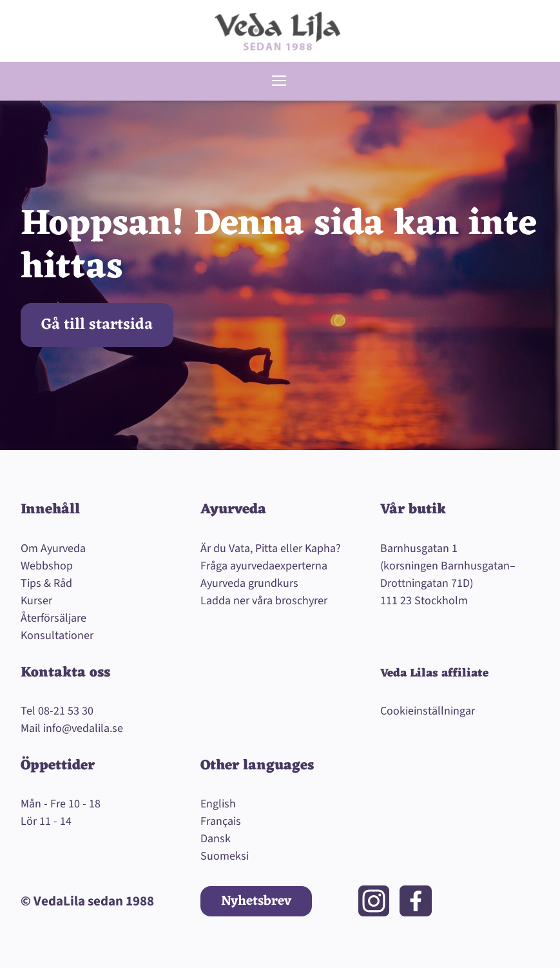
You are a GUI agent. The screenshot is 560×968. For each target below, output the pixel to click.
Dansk (216, 839)
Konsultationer (57, 636)
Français (221, 821)
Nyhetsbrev (256, 901)
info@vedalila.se (83, 728)
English (218, 804)
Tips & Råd (46, 583)
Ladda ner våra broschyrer (264, 601)
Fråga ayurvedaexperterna (264, 566)
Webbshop (47, 566)
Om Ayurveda (53, 548)
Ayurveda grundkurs (249, 583)
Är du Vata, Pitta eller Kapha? (271, 548)
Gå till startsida (97, 325)
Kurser (36, 601)
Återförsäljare (53, 618)
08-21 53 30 (66, 711)
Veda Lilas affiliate (434, 673)
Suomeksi (225, 856)
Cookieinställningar (428, 711)
